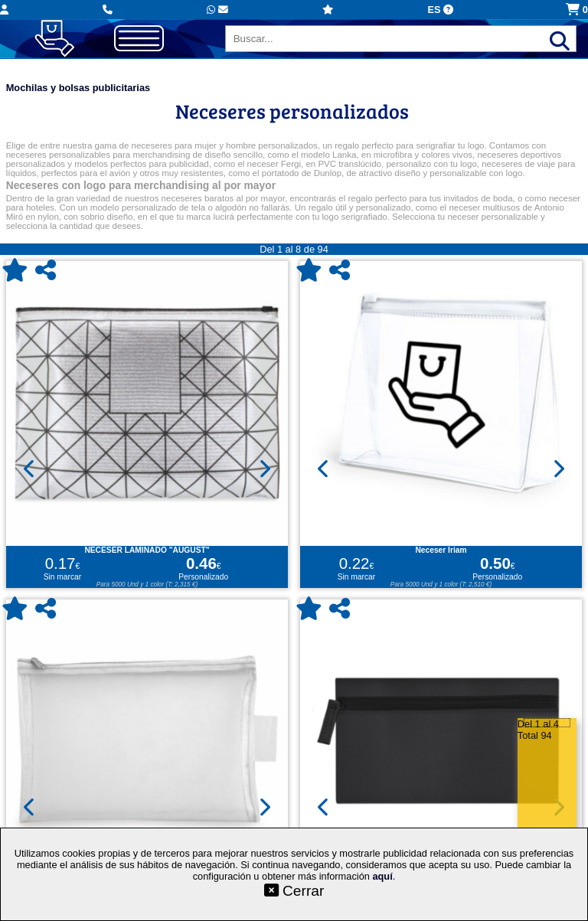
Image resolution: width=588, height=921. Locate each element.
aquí (382, 876)
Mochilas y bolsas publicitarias (78, 88)
